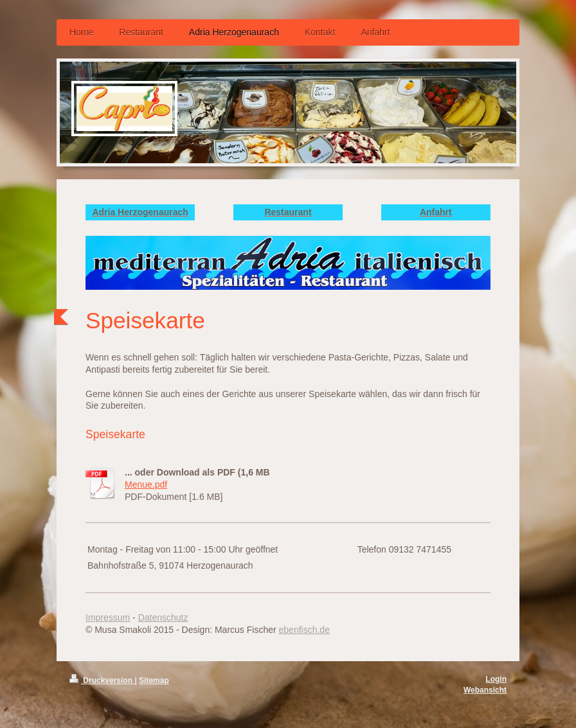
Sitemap (154, 680)
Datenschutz (163, 617)
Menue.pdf (146, 484)
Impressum (108, 617)
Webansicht (485, 690)
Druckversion (102, 680)
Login (496, 679)
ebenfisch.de (304, 630)
